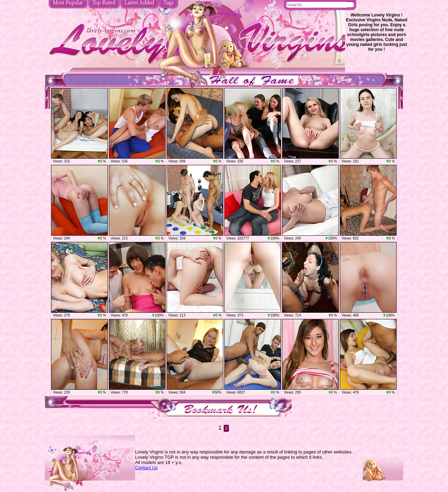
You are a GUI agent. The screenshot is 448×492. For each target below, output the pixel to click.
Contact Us (146, 468)
